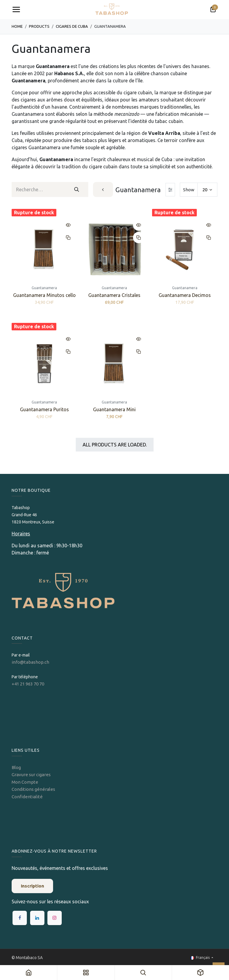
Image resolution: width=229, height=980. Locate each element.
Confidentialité (27, 797)
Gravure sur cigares (31, 775)
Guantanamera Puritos (44, 409)
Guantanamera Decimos (185, 295)
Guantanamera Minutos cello (44, 295)
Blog (16, 767)
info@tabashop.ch (31, 662)
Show (189, 190)
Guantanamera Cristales (114, 295)
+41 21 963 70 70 (28, 684)
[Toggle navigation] (16, 10)
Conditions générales (33, 789)
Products (39, 26)
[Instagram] (55, 918)
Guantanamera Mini (114, 409)
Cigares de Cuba (72, 26)
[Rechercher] (76, 189)
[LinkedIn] (37, 918)
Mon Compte (25, 782)
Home (17, 26)
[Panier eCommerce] (213, 10)
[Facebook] (20, 918)
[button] (68, 225)
